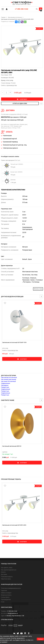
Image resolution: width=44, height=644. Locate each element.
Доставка (4, 574)
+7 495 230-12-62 (21, 9)
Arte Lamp (10, 80)
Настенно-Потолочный (8, 381)
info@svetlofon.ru (13, 613)
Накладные (5, 385)
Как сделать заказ (7, 568)
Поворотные (5, 387)
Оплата (3, 572)
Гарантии (4, 590)
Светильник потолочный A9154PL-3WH (14, 525)
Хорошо (40, 639)
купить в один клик (20, 103)
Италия (13, 83)
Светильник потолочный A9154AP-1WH (14, 342)
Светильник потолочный (9, 377)
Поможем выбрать (7, 577)
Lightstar (5, 452)
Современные (6, 383)
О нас (3, 602)
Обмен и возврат (6, 593)
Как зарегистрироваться (9, 570)
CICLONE (11, 78)
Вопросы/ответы (6, 595)
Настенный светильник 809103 (12, 446)
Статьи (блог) (5, 597)
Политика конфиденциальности (11, 588)
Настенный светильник (9, 379)
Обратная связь (6, 579)
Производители (6, 599)
